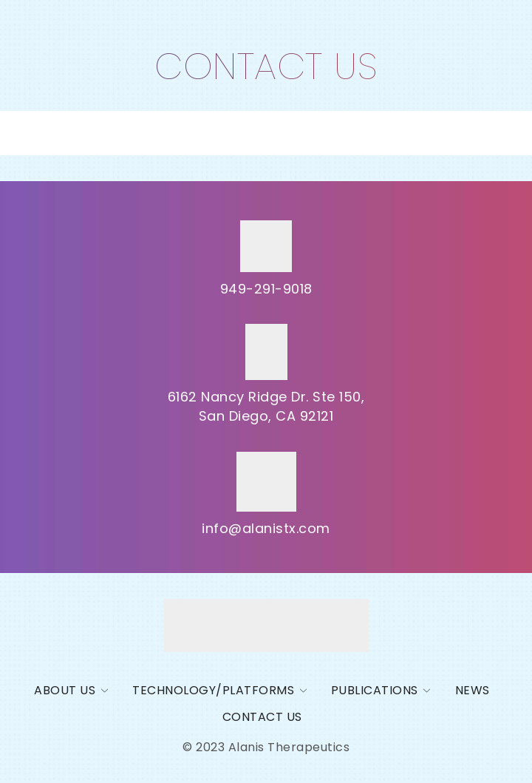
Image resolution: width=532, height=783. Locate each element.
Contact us (262, 717)
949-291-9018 (266, 289)
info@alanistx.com (266, 528)
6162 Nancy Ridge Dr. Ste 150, (266, 397)
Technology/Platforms (213, 690)
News (473, 690)
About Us (65, 690)
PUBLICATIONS (375, 690)
